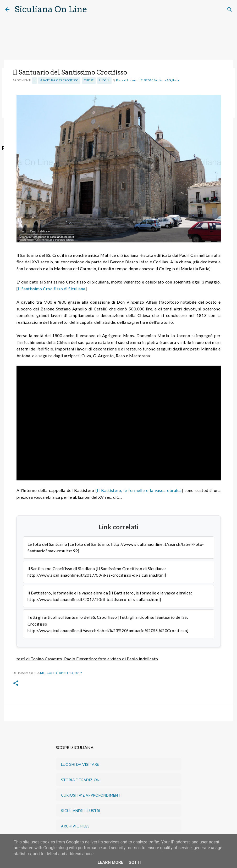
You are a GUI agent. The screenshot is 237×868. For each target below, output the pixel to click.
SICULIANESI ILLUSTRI (81, 811)
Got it (135, 862)
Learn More (111, 862)
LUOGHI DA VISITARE (80, 764)
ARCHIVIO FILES (75, 826)
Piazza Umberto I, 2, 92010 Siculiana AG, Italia (147, 80)
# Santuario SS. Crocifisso (59, 80)
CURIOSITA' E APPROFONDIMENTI (91, 795)
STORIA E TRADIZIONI (81, 780)
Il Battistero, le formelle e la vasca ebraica (139, 490)
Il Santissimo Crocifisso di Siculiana (52, 289)
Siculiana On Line (51, 9)
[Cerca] (95, 9)
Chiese (89, 80)
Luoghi (104, 80)
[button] (16, 683)
